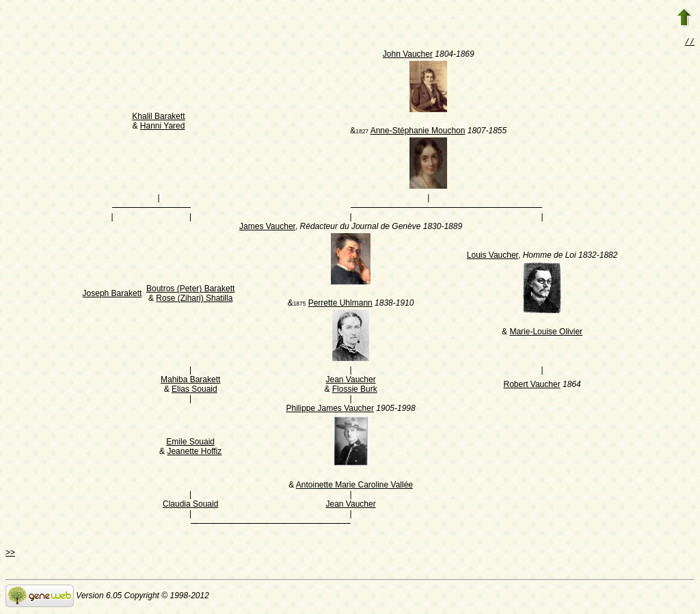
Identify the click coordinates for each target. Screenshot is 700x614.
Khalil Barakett (158, 118)
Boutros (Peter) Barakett (190, 290)
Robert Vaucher (531, 386)
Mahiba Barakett (190, 381)
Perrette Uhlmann (340, 304)
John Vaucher (408, 55)
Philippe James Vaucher (330, 410)
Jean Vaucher (350, 381)
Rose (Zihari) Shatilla (194, 299)
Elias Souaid (194, 390)
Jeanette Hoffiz (194, 453)
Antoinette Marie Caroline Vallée (354, 486)
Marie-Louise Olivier (546, 333)
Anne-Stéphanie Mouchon (418, 132)
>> (10, 554)
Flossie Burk (355, 390)
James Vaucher (267, 228)
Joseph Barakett (112, 295)
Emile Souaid (190, 443)
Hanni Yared (163, 127)
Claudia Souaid (190, 505)
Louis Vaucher (493, 256)
